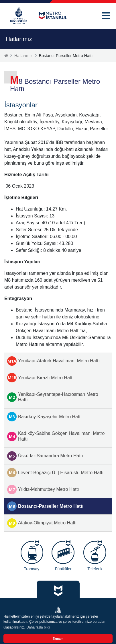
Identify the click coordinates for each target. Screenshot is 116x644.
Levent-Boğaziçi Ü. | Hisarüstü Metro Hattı (55, 473)
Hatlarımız (23, 56)
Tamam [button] (58, 639)
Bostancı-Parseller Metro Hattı (45, 506)
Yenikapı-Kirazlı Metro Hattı (40, 378)
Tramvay (32, 569)
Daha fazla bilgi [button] (38, 627)
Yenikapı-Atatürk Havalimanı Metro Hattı (53, 361)
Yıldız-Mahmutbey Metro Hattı (43, 490)
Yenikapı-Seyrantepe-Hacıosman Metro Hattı (53, 397)
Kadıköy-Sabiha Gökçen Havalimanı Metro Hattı (56, 436)
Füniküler (63, 569)
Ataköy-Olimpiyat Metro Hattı (42, 523)
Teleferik (95, 569)
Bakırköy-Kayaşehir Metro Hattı (44, 417)
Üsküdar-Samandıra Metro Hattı (45, 456)
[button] (106, 16)
